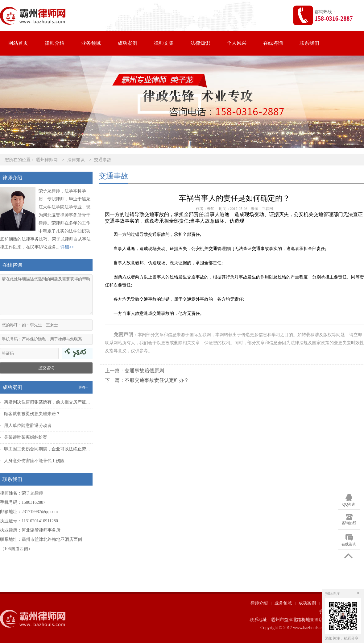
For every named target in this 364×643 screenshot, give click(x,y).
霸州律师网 (47, 160)
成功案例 (127, 43)
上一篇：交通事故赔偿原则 (134, 371)
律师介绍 (55, 43)
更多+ (83, 387)
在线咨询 (273, 43)
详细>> (67, 247)
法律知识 (200, 43)
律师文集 (164, 43)
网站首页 (18, 43)
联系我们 (309, 43)
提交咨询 (46, 368)
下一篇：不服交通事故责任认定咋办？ (147, 380)
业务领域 (91, 43)
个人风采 (237, 43)
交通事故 (103, 160)
